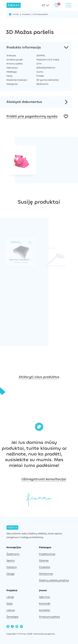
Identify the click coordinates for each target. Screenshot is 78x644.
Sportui (11, 560)
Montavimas (46, 574)
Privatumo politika (49, 617)
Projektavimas (47, 554)
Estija (10, 604)
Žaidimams (13, 554)
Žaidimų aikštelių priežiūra (54, 580)
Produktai (26, 14)
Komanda (45, 604)
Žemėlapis (12, 617)
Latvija (10, 597)
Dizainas (44, 560)
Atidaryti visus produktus (39, 386)
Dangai (11, 574)
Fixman (16, 14)
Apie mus (44, 597)
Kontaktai (45, 610)
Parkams (12, 567)
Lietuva (11, 610)
